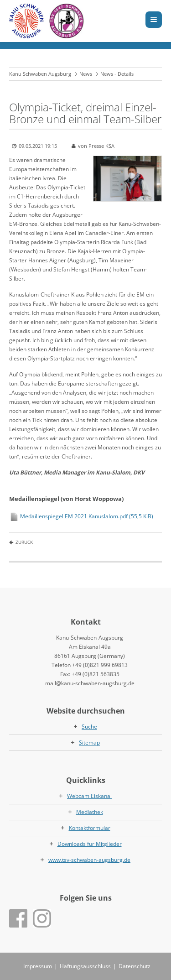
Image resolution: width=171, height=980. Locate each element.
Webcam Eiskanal (89, 796)
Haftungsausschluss (85, 966)
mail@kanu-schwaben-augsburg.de (90, 683)
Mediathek (90, 812)
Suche (89, 727)
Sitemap (89, 743)
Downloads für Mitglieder (90, 844)
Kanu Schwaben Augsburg (40, 74)
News (86, 74)
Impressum (38, 966)
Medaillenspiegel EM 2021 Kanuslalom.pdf (87, 516)
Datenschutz (135, 966)
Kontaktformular (90, 828)
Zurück (24, 542)
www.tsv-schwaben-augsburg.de (89, 860)
